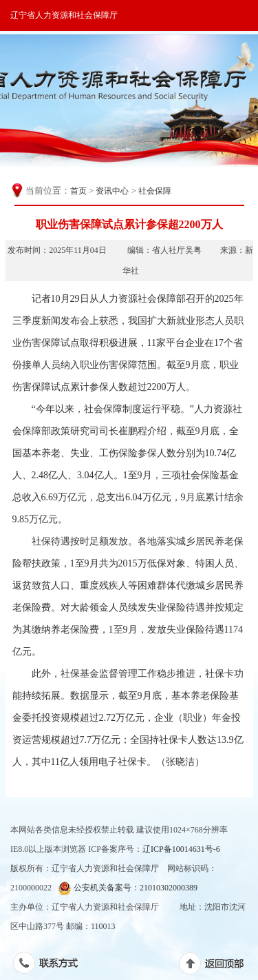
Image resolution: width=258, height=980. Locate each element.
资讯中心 (112, 191)
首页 (78, 191)
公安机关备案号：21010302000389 (128, 888)
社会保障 (155, 191)
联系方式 (53, 966)
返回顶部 (218, 966)
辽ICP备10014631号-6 (181, 849)
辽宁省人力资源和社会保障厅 (64, 15)
